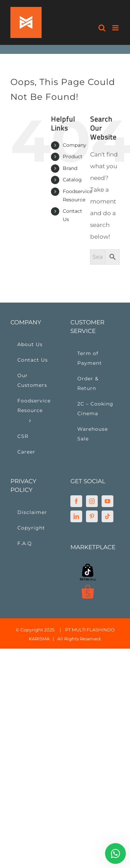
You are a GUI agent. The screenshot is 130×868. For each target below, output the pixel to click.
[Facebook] (76, 501)
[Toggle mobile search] (102, 28)
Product (73, 156)
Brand (70, 168)
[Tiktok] (107, 516)
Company (75, 145)
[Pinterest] (92, 516)
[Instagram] (92, 501)
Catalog (72, 180)
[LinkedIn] (76, 516)
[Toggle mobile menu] (116, 28)
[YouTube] (107, 501)
